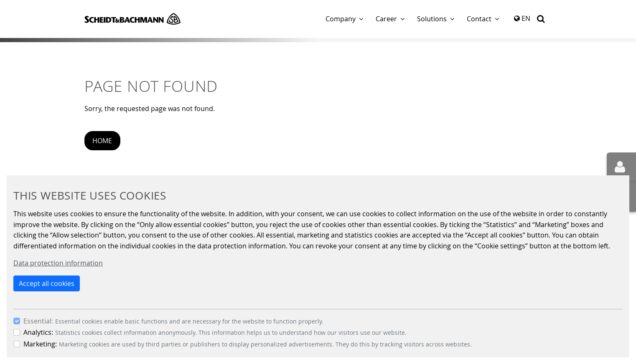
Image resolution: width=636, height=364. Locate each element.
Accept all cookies (47, 283)
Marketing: (40, 344)
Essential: (38, 321)
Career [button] (386, 19)
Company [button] (341, 19)
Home (102, 141)
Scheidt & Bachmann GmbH (132, 19)
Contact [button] (479, 19)
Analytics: (38, 332)
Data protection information (58, 263)
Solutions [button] (432, 19)
